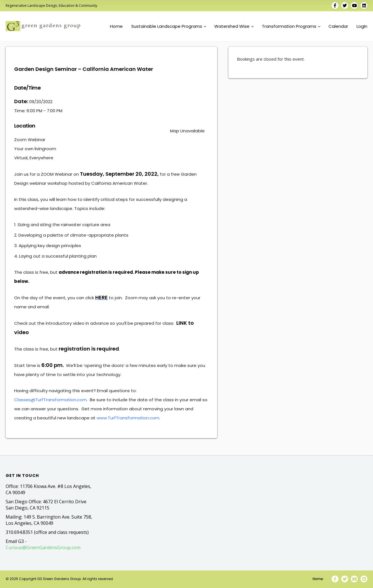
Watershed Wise (234, 26)
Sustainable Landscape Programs (169, 26)
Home (116, 26)
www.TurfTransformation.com (128, 418)
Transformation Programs (291, 26)
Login (362, 26)
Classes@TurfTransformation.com (50, 400)
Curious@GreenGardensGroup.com (43, 547)
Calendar (338, 26)
